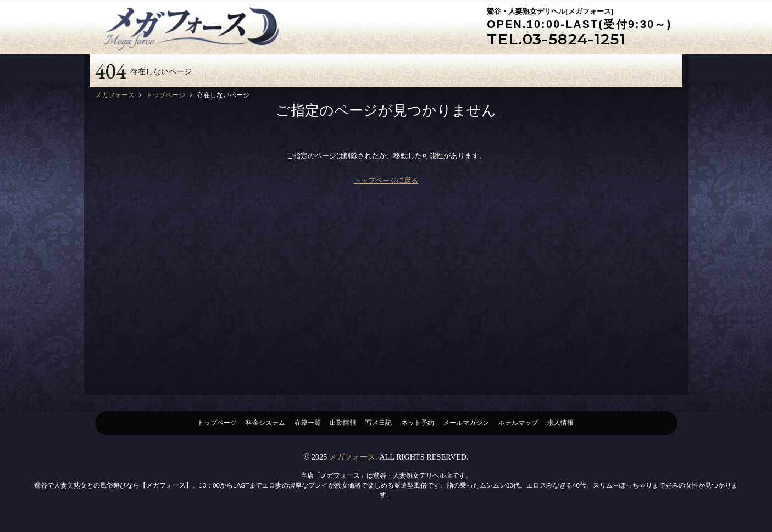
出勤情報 (343, 422)
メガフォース (352, 457)
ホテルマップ (518, 422)
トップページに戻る (386, 180)
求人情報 (560, 422)
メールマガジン (466, 422)
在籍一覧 (308, 422)
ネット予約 (418, 422)
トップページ (217, 422)
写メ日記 (379, 422)
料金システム (265, 422)
